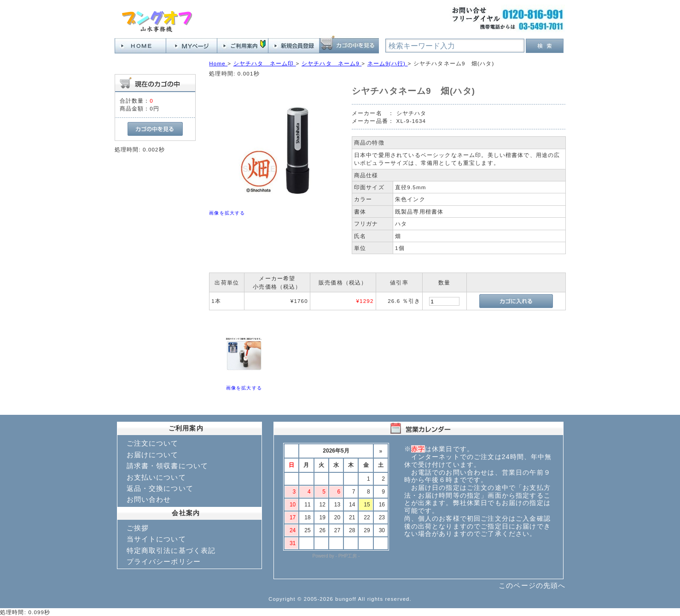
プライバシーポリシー (164, 561)
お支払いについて (156, 477)
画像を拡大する (227, 213)
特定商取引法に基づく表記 (171, 550)
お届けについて (153, 455)
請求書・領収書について (168, 466)
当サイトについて (156, 539)
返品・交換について (160, 488)
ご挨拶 (138, 528)
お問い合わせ (149, 499)
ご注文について (153, 443)
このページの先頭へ (532, 585)
